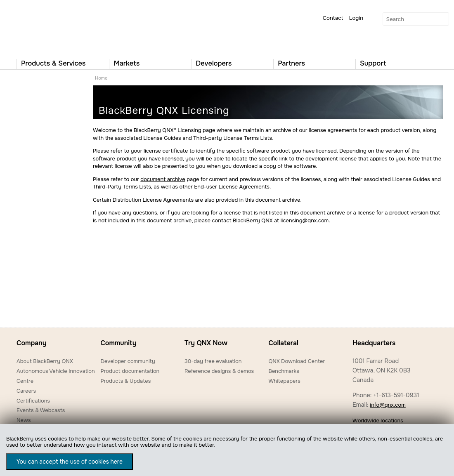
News (24, 420)
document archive (163, 179)
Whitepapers (284, 381)
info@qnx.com (388, 405)
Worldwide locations (378, 421)
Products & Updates (125, 381)
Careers (26, 391)
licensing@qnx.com (305, 220)
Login (356, 18)
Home (101, 78)
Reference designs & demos (219, 371)
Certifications (33, 401)
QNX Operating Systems (41, 27)
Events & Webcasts (41, 410)
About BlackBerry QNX (45, 361)
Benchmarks (284, 371)
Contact (333, 18)
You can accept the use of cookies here (70, 462)
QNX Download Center (297, 361)
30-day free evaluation (213, 361)
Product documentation (130, 371)
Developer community (128, 361)
